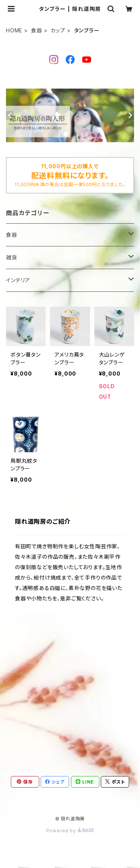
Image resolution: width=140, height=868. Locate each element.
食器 (37, 30)
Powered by (70, 831)
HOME (14, 30)
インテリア (18, 280)
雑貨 (12, 257)
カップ (58, 30)
